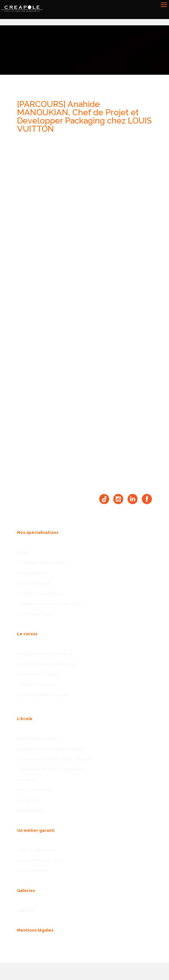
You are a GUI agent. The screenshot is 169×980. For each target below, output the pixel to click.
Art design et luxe (35, 614)
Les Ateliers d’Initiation (39, 674)
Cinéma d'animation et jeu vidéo (50, 604)
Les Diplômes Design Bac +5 (45, 654)
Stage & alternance (37, 850)
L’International (31, 810)
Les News (27, 780)
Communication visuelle (41, 563)
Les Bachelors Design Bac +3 (45, 664)
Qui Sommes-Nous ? (37, 739)
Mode (23, 552)
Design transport (33, 583)
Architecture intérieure (40, 594)
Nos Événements (34, 790)
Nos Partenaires (33, 871)
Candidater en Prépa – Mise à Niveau (54, 759)
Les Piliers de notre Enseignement (51, 749)
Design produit (32, 573)
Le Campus (28, 800)
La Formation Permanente (43, 695)
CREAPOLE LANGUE (37, 684)
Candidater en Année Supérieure (51, 769)
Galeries (26, 910)
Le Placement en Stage (41, 860)
